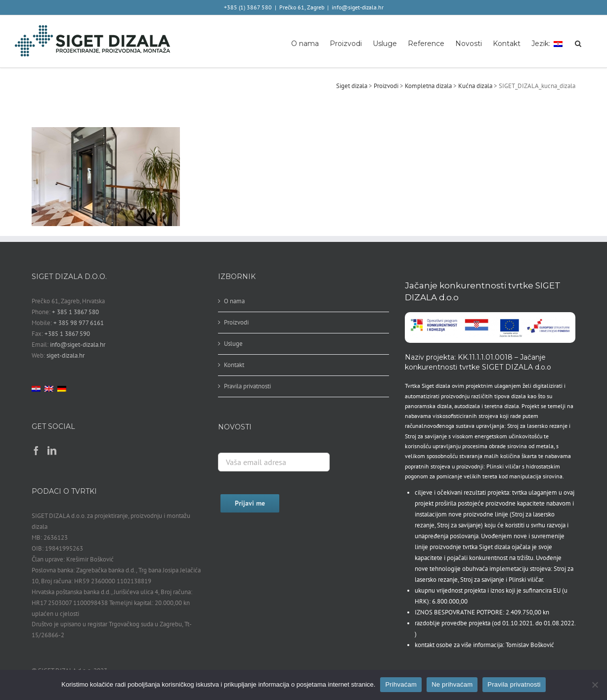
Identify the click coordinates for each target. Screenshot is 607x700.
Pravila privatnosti (247, 386)
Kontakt (234, 365)
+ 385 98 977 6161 (79, 323)
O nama (234, 301)
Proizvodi (236, 322)
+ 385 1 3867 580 (75, 312)
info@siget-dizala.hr (358, 7)
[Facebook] (36, 450)
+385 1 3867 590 (67, 334)
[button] (578, 43)
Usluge (233, 344)
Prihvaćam (401, 684)
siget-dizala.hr (65, 355)
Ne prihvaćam (452, 684)
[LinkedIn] (52, 450)
